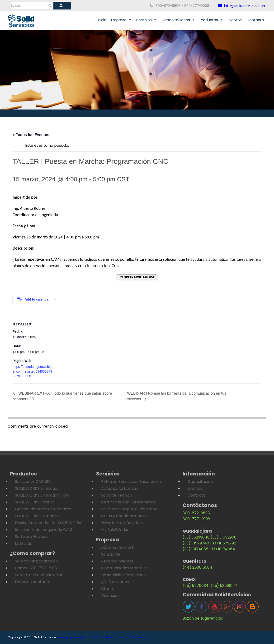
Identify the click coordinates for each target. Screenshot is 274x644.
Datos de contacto (33, 582)
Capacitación (200, 482)
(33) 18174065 (195, 549)
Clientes (109, 589)
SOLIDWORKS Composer (38, 516)
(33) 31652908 (224, 537)
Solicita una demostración (39, 575)
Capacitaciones (178, 20)
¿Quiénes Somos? (118, 547)
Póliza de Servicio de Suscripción (131, 482)
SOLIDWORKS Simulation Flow (42, 495)
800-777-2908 (196, 519)
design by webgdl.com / (76, 637)
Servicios (146, 20)
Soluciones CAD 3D (32, 482)
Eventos (235, 20)
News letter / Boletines (122, 523)
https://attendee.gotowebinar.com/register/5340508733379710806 (32, 371)
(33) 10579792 (223, 543)
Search (15, 6)
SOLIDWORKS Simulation (37, 488)
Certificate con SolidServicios (128, 502)
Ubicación (110, 596)
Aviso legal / (139, 637)
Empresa (121, 20)
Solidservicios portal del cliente (130, 509)
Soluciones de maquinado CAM (43, 530)
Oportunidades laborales (124, 568)
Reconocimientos (117, 561)
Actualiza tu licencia (120, 488)
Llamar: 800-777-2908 (36, 568)
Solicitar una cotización (36, 561)
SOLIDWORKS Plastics (35, 502)
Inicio (102, 20)
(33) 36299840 (196, 537)
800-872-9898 (196, 513)
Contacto (255, 20)
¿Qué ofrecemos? (118, 582)
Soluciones (111, 554)
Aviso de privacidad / (112, 637)
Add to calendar (37, 299)
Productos (211, 20)
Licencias (23, 543)
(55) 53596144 (224, 586)
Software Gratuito (32, 537)
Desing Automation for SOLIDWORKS (49, 523)
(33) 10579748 (196, 543)
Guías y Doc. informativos (125, 516)
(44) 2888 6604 (197, 567)
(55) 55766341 (196, 586)
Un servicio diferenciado (123, 575)
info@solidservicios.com (242, 6)
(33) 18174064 (222, 549)
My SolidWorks (115, 530)
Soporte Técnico (117, 495)
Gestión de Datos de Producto (43, 509)
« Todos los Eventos (31, 135)
